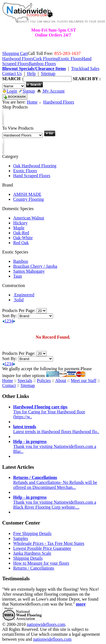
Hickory (20, 223)
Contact (9, 385)
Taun (18, 276)
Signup (27, 91)
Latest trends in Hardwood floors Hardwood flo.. (56, 429)
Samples (21, 538)
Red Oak (21, 243)
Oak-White (23, 238)
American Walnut (29, 218)
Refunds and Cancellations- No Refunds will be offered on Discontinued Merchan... (55, 482)
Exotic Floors (25, 171)
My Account (51, 91)
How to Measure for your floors (41, 563)
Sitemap (28, 385)
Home (32, 102)
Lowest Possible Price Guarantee (42, 548)
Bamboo (21, 261)
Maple (19, 228)
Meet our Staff (84, 380)
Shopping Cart (15, 53)
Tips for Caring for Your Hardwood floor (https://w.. (49, 412)
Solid (18, 300)
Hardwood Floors (59, 102)
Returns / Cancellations (34, 568)
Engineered (24, 295)
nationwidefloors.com (46, 624)
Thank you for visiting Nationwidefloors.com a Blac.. (55, 446)
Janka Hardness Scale (32, 553)
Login (10, 91)
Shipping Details (28, 558)
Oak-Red (21, 233)
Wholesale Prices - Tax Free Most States (49, 543)
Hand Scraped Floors (32, 176)
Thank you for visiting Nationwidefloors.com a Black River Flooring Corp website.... (55, 502)
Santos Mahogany (29, 271)
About (61, 380)
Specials (25, 380)
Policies (44, 380)
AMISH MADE (27, 194)
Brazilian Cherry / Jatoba (35, 266)
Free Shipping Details (32, 533)
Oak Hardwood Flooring (35, 166)
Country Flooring (29, 199)
